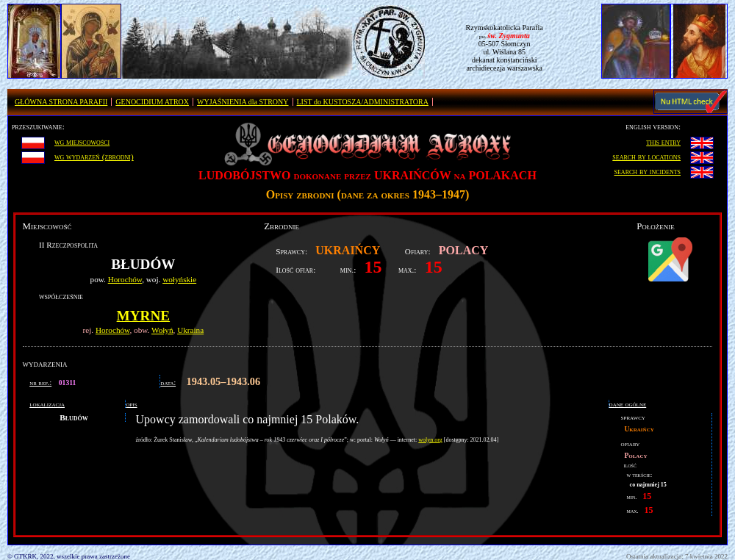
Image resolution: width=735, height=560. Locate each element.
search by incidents (648, 171)
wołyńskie (179, 279)
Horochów (125, 279)
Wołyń (162, 330)
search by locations (646, 157)
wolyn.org (430, 440)
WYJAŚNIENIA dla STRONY (243, 102)
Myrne (143, 316)
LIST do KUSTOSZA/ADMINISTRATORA (363, 102)
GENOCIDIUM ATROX (152, 102)
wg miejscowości (82, 142)
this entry (663, 142)
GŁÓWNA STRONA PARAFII (61, 102)
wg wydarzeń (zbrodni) (94, 157)
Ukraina (190, 330)
